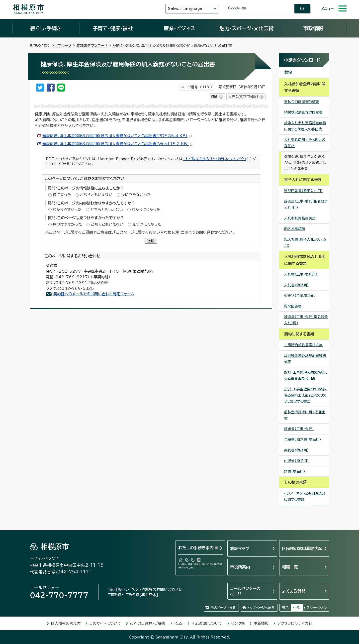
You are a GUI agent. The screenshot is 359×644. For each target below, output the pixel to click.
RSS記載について (207, 623)
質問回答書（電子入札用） (303, 191)
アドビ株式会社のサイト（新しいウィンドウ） (214, 159)
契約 (116, 46)
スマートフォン (317, 608)
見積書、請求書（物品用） (303, 439)
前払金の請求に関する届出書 (305, 415)
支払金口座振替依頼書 (302, 102)
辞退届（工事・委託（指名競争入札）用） (306, 204)
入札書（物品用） (296, 285)
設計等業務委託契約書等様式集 (305, 359)
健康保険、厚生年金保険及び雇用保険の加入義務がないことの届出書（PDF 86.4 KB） (117, 136)
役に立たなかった (136, 195)
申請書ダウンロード (92, 46)
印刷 (214, 97)
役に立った (62, 195)
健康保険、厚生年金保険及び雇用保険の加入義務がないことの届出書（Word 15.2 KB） (118, 144)
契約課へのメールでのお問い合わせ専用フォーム (94, 294)
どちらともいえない (96, 195)
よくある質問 (294, 591)
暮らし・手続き (46, 28)
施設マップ (240, 548)
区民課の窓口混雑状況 (302, 548)
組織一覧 (290, 567)
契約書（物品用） (296, 450)
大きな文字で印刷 (243, 97)
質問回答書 (293, 306)
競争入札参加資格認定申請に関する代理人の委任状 (305, 126)
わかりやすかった (67, 210)
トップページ (61, 46)
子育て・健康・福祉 (113, 28)
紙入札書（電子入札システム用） (305, 243)
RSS (179, 623)
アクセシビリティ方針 (295, 623)
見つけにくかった (147, 224)
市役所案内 (240, 567)
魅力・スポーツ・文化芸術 (246, 28)
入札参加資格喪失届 (300, 218)
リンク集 (238, 623)
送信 (151, 241)
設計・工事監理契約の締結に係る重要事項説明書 (306, 376)
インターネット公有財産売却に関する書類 (305, 496)
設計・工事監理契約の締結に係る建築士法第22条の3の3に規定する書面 (306, 395)
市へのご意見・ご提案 (148, 623)
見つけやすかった (67, 224)
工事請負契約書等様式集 (303, 345)
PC (298, 608)
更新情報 (261, 623)
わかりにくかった (146, 210)
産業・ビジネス (179, 28)
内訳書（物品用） (296, 461)
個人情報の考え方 (66, 623)
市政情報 (313, 28)
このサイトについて (105, 623)
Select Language (185, 9)
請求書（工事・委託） (299, 429)
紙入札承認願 (295, 229)
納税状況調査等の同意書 (303, 112)
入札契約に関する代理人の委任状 (305, 143)
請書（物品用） (295, 471)
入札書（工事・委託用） (301, 274)
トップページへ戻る (261, 608)
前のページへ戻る (223, 608)
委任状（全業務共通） (300, 296)
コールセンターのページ (245, 591)
